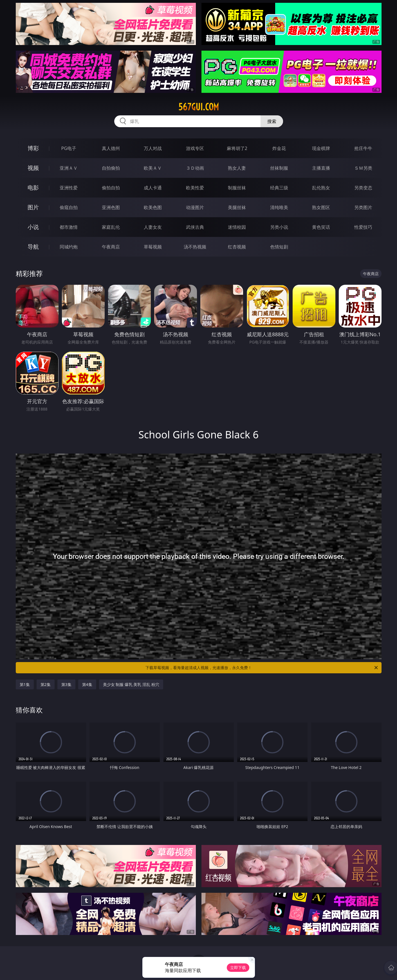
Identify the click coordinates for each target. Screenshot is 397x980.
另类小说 (279, 227)
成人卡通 (153, 188)
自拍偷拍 (111, 168)
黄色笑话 (321, 227)
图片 (33, 207)
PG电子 (69, 148)
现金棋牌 (321, 148)
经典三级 (279, 188)
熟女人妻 (237, 168)
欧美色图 (153, 207)
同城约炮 (69, 247)
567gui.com (199, 107)
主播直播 (321, 168)
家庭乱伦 (111, 227)
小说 (33, 227)
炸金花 (279, 148)
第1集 (25, 684)
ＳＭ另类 (363, 168)
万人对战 (153, 148)
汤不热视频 (195, 247)
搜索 (272, 121)
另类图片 (363, 207)
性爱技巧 (363, 227)
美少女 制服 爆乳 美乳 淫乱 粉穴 (131, 684)
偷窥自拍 (69, 207)
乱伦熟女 (321, 188)
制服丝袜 (237, 188)
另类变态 (363, 188)
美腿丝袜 (237, 207)
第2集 (46, 684)
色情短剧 (279, 247)
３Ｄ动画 (195, 168)
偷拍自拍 (111, 188)
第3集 (66, 684)
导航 (33, 247)
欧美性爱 (195, 188)
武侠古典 (195, 227)
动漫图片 (195, 207)
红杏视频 (237, 247)
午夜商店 (111, 247)
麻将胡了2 (237, 148)
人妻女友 (153, 227)
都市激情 (69, 227)
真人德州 (111, 148)
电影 (33, 188)
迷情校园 (237, 227)
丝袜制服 (279, 168)
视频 (33, 168)
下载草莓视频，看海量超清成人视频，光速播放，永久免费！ (262, 668)
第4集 (87, 684)
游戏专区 (195, 148)
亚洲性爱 (69, 188)
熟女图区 (321, 207)
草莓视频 (153, 247)
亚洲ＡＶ (69, 168)
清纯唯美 (279, 207)
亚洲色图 (111, 207)
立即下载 (238, 967)
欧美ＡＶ (153, 168)
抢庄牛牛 (363, 148)
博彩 (33, 148)
